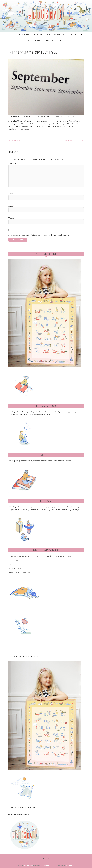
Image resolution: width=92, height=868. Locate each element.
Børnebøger (41, 35)
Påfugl (12, 564)
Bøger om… (60, 35)
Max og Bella (14, 140)
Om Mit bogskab (33, 40)
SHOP (13, 35)
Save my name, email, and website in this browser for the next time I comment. (39, 235)
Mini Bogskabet (54, 40)
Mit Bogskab (28, 865)
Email (11, 206)
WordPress (70, 865)
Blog (74, 35)
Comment (12, 163)
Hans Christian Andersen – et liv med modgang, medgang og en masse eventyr (40, 556)
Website (12, 218)
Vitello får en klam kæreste (20, 572)
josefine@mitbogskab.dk (19, 814)
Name (11, 194)
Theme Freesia (50, 865)
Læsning (24, 35)
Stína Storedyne (15, 568)
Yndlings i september (74, 140)
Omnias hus (14, 560)
